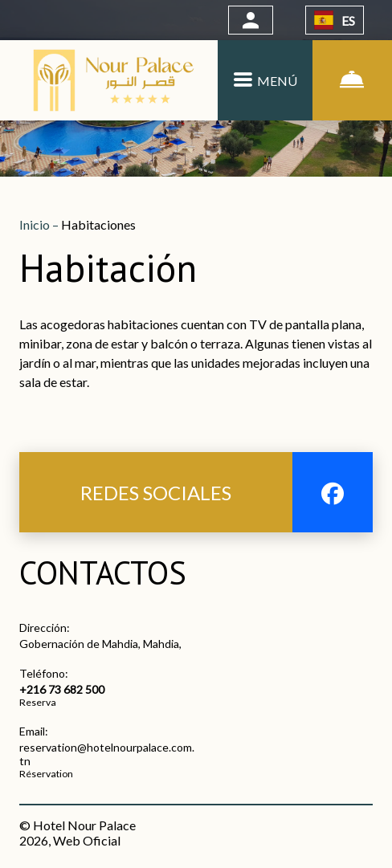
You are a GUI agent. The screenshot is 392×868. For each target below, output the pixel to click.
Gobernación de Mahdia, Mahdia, (100, 644)
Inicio (36, 224)
